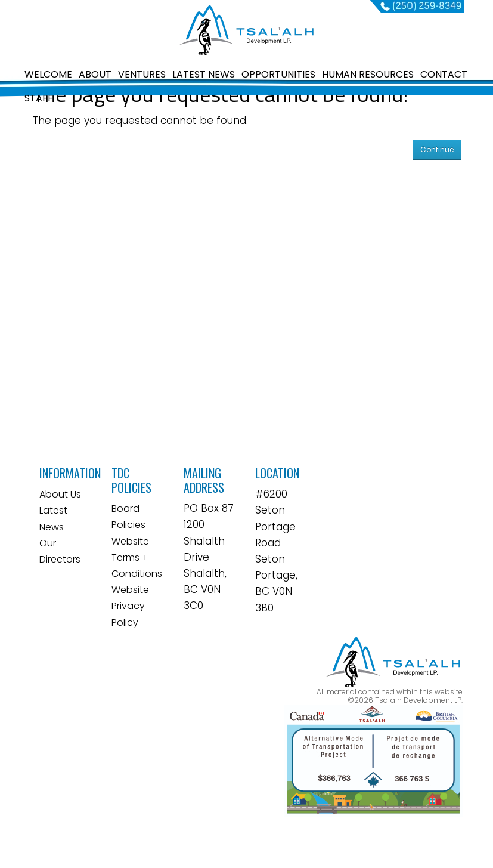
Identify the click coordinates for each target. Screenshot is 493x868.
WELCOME (48, 74)
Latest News (53, 518)
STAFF (39, 98)
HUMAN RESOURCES (368, 74)
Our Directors (60, 551)
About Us (60, 494)
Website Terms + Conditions (137, 557)
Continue (437, 149)
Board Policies (128, 517)
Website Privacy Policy (130, 606)
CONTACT (444, 74)
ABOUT (95, 74)
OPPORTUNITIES (278, 74)
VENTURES (142, 74)
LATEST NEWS (204, 74)
